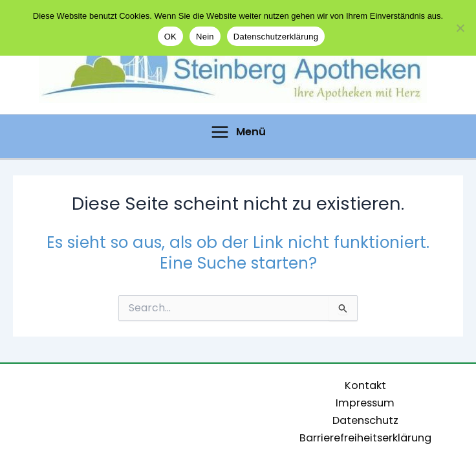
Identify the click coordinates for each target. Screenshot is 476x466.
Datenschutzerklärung (276, 37)
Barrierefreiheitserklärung (365, 438)
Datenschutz (365, 420)
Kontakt (365, 385)
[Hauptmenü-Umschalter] (238, 132)
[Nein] (460, 28)
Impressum (365, 403)
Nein (205, 37)
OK (170, 37)
